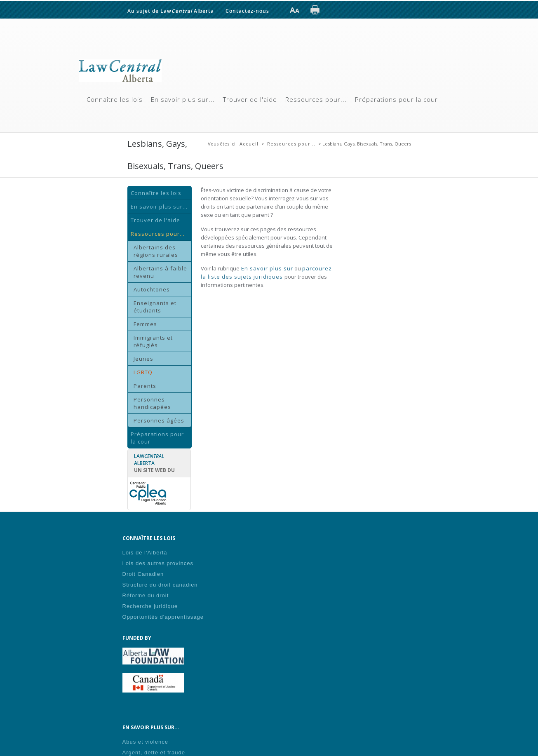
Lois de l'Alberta (145, 553)
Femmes (145, 324)
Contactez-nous (247, 11)
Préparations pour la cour (396, 99)
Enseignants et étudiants (155, 307)
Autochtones (152, 289)
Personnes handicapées (152, 403)
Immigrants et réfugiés (153, 341)
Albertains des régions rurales (156, 251)
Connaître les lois (115, 99)
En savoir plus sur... (183, 99)
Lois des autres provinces (158, 563)
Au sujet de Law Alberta (171, 11)
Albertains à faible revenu (160, 272)
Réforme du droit (146, 595)
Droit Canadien (143, 574)
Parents (145, 386)
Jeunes (143, 359)
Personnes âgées (159, 420)
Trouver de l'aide (250, 99)
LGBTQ (143, 372)
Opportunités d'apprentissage (163, 617)
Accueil (249, 144)
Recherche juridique (150, 606)
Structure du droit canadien (160, 585)
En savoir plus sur (266, 268)
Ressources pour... (316, 99)
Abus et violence (145, 742)
